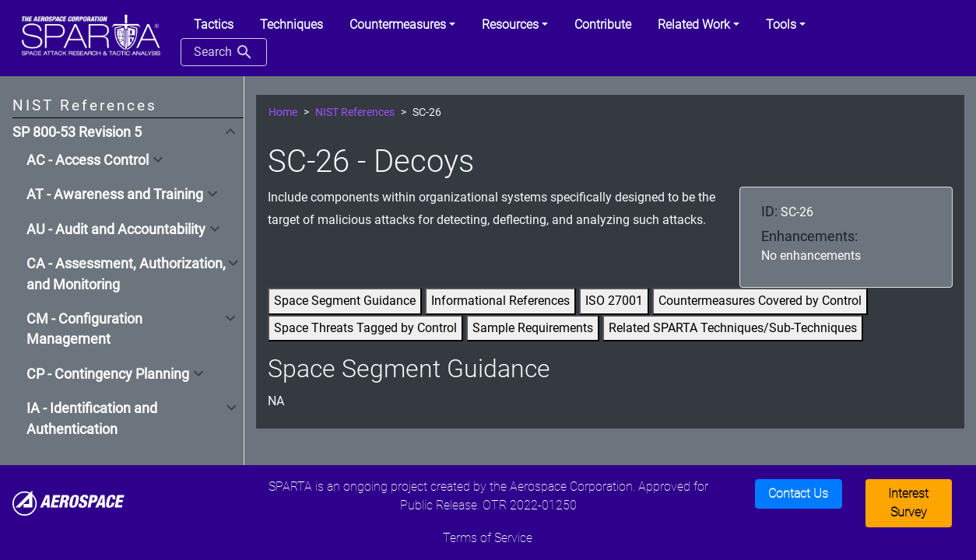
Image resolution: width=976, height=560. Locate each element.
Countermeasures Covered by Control (760, 301)
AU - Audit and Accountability (116, 229)
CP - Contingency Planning (108, 374)
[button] (402, 25)
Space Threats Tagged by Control (365, 328)
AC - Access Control (88, 160)
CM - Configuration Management (84, 329)
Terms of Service (488, 538)
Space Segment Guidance (345, 301)
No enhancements (811, 255)
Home (283, 112)
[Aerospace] (68, 502)
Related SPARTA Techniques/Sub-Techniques (733, 328)
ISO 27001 (614, 301)
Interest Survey (908, 503)
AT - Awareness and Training (115, 194)
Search (224, 52)
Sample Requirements (533, 328)
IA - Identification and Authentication (92, 418)
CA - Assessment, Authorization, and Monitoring (126, 274)
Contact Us (798, 493)
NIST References (355, 112)
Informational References (500, 301)
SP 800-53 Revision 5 (77, 132)
